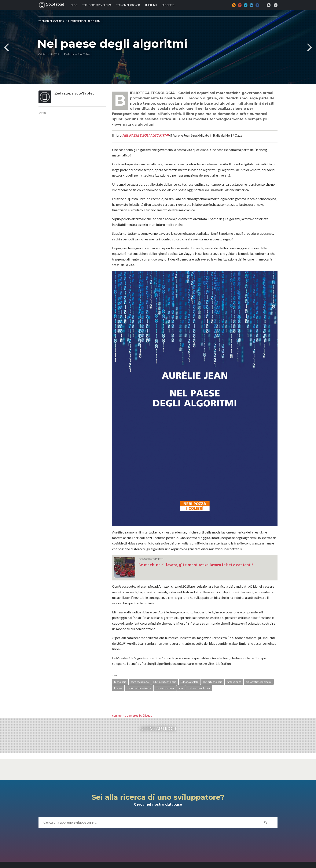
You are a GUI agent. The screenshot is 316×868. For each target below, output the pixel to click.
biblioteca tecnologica (139, 688)
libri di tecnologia (213, 682)
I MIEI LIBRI (151, 5)
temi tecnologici (165, 688)
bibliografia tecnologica (259, 682)
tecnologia (120, 682)
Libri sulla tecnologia (165, 682)
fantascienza (234, 682)
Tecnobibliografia (128, 5)
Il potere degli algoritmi (85, 21)
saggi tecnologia (140, 682)
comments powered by (132, 715)
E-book (118, 688)
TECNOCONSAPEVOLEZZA (97, 5)
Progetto (168, 5)
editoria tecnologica (199, 688)
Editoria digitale (190, 682)
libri (181, 688)
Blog (74, 5)
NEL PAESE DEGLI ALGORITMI (145, 135)
